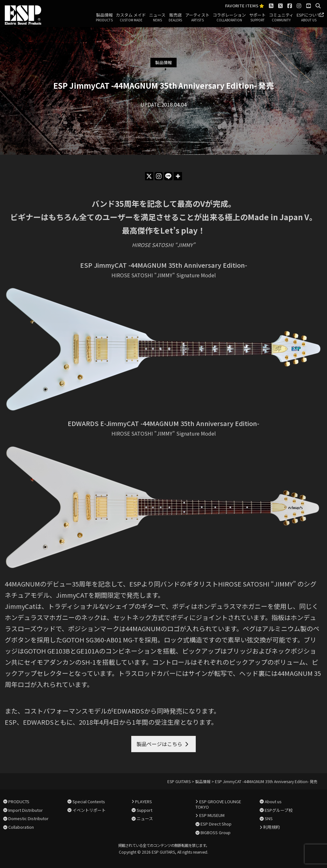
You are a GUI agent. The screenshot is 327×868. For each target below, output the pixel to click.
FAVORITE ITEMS (245, 6)
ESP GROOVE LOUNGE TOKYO (218, 804)
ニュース (157, 18)
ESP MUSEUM (212, 815)
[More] (178, 176)
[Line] (168, 176)
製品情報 (104, 18)
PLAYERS (144, 801)
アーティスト (197, 18)
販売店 (175, 18)
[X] (149, 176)
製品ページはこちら (159, 744)
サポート (257, 18)
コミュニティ (281, 18)
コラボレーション (229, 18)
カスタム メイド (131, 18)
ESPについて (309, 18)
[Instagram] (159, 176)
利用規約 (271, 827)
